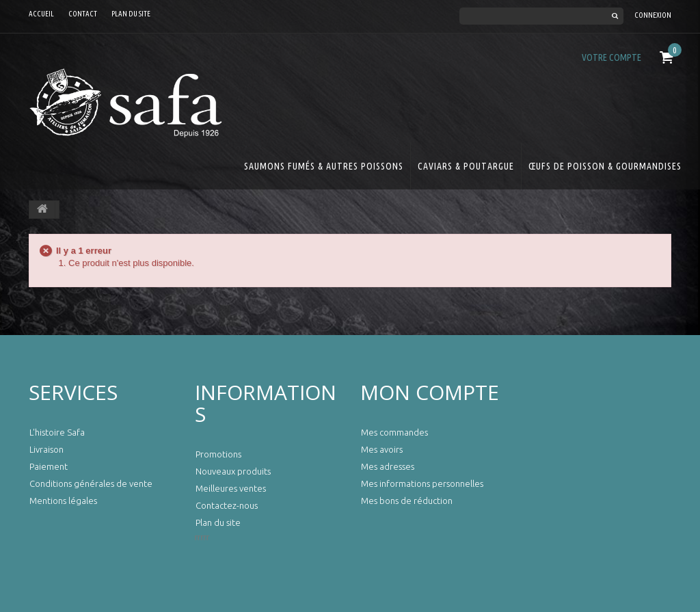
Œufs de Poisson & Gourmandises (605, 166)
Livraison (46, 449)
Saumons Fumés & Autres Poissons (324, 166)
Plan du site (131, 14)
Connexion (653, 15)
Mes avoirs (382, 449)
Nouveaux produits (233, 471)
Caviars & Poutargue (466, 166)
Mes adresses (388, 466)
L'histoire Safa (57, 432)
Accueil (41, 14)
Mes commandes (394, 432)
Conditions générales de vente (91, 483)
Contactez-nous (227, 505)
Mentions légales (63, 501)
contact (83, 14)
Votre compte (611, 57)
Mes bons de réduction (407, 501)
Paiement (49, 466)
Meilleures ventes (231, 488)
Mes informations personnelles (422, 483)
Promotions (218, 454)
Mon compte (430, 392)
